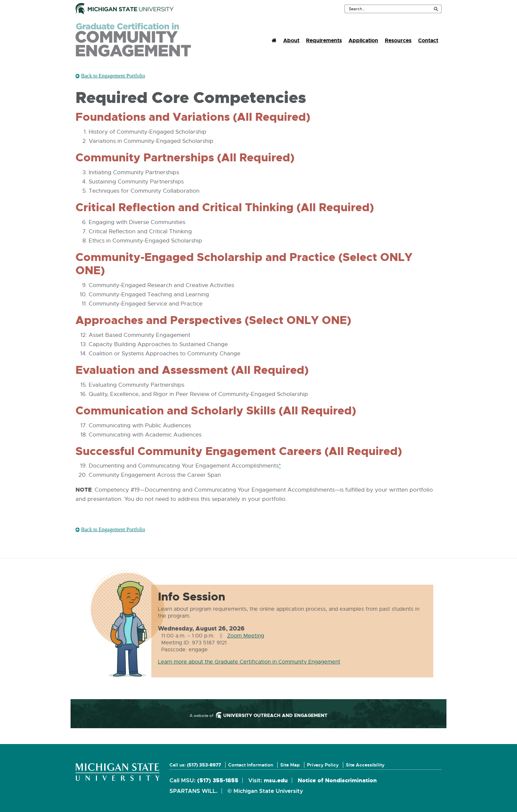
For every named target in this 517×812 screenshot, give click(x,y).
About (291, 40)
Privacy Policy (323, 765)
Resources (398, 40)
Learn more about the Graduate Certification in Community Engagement (249, 662)
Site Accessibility (365, 765)
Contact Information (251, 765)
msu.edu (276, 780)
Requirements (324, 40)
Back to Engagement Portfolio (113, 76)
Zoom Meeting (246, 636)
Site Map (290, 765)
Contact (428, 40)
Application (363, 40)
